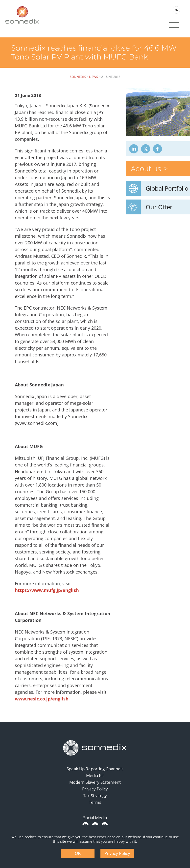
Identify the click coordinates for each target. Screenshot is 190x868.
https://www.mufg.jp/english (47, 590)
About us (146, 168)
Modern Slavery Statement (95, 782)
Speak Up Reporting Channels (95, 769)
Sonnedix (78, 77)
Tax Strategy (95, 796)
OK (78, 854)
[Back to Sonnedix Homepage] (22, 15)
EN (177, 10)
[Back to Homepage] (95, 748)
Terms (95, 802)
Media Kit (95, 775)
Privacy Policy (95, 789)
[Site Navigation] (174, 26)
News (94, 77)
